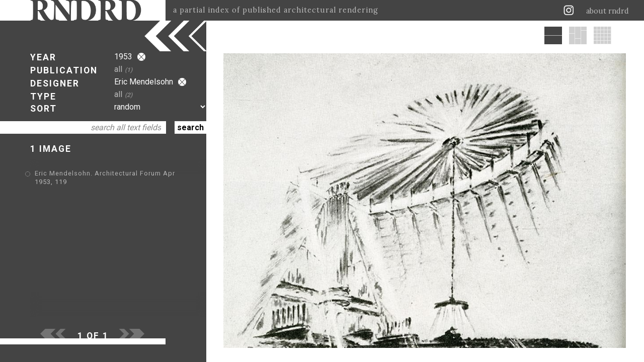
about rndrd (608, 11)
